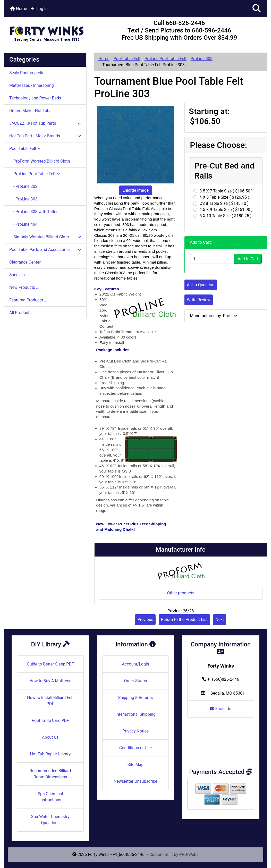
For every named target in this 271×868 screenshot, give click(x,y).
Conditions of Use (135, 748)
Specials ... (19, 275)
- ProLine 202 (23, 186)
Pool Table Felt (127, 59)
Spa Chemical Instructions (50, 797)
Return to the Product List (184, 620)
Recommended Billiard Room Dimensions (50, 774)
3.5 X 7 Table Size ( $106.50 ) (226, 191)
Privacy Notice (135, 731)
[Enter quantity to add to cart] (212, 259)
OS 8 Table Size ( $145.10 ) (224, 203)
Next (220, 620)
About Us (50, 737)
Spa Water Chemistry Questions (50, 820)
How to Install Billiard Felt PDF (50, 701)
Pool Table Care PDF (50, 720)
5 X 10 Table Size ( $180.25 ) (225, 216)
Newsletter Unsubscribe (135, 781)
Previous (145, 620)
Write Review (198, 300)
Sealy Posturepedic (27, 73)
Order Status (136, 681)
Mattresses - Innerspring (32, 85)
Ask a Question (201, 285)
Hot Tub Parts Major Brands (45, 136)
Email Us (221, 709)
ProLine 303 (202, 59)
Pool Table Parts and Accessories (45, 250)
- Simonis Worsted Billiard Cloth (45, 237)
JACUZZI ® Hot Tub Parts (45, 123)
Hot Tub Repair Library (50, 754)
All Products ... (23, 313)
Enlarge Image (135, 190)
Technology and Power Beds (35, 98)
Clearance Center (25, 262)
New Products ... (24, 287)
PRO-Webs (189, 854)
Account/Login (135, 664)
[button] (257, 9)
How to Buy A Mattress (50, 681)
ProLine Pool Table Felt (166, 59)
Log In (39, 9)
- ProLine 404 (23, 224)
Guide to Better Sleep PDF (50, 664)
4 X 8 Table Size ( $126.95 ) (224, 197)
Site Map (136, 765)
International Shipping (135, 714)
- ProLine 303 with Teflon (34, 212)
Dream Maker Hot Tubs (30, 111)
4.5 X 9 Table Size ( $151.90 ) (226, 210)
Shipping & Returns (136, 698)
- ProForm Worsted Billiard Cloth (40, 161)
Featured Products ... (28, 300)
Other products (181, 593)
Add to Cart (248, 259)
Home (19, 9)
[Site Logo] (48, 31)
